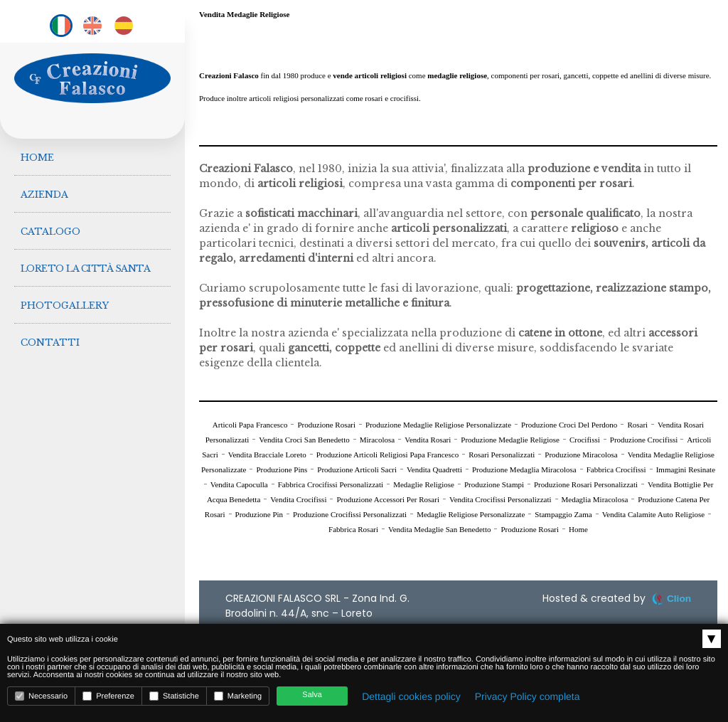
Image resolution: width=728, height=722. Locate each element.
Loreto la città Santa (86, 260)
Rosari (637, 425)
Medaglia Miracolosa (595, 499)
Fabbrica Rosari (353, 529)
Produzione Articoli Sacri (357, 469)
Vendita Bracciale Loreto (267, 455)
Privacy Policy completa (528, 696)
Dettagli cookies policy (411, 696)
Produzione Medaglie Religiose (510, 440)
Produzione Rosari (326, 425)
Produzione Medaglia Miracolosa (524, 469)
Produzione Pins (282, 469)
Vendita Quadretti (434, 469)
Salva (312, 695)
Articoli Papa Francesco (250, 425)
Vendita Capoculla (239, 484)
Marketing (238, 696)
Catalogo (51, 225)
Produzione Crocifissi (645, 440)
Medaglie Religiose (424, 484)
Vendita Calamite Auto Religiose (654, 514)
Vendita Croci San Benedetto (304, 440)
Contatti (51, 330)
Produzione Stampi (494, 484)
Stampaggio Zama (563, 514)
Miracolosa (377, 440)
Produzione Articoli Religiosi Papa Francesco (387, 455)
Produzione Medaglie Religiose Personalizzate (438, 425)
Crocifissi (585, 440)
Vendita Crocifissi (298, 499)
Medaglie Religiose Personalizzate (471, 514)
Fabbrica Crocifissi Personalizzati (331, 484)
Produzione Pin (259, 514)
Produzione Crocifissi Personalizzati (350, 514)
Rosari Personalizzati (502, 455)
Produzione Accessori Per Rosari (388, 499)
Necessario (41, 696)
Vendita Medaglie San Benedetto (440, 529)
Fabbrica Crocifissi (616, 469)
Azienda (45, 190)
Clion (679, 598)
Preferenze (108, 696)
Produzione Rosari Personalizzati (586, 484)
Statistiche (174, 696)
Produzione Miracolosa (581, 455)
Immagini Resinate (686, 469)
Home (38, 155)
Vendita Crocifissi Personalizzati (500, 499)
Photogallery (65, 295)
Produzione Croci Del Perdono (569, 425)
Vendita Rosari (428, 440)
